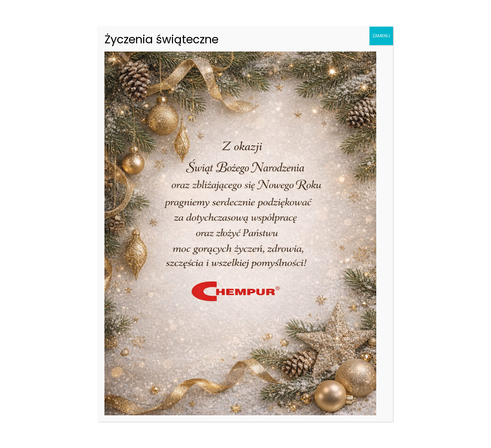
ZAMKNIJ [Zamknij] (381, 36)
